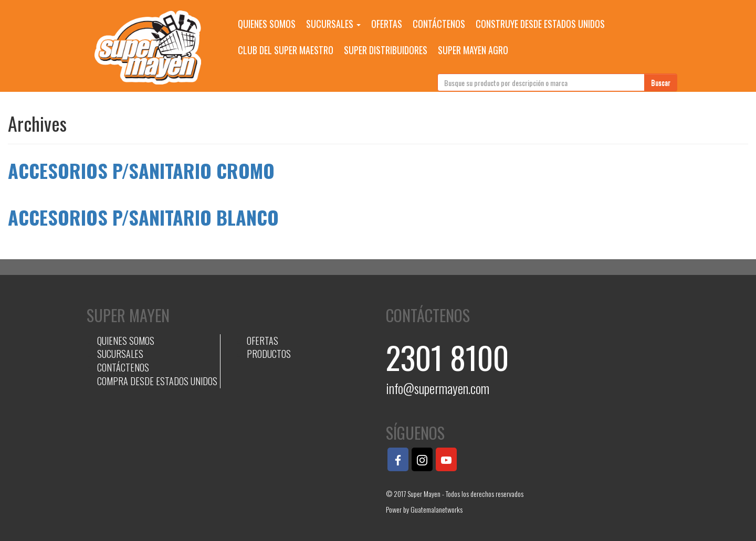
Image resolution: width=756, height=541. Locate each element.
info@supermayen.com (438, 388)
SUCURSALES (333, 24)
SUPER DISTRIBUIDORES (386, 50)
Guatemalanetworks (437, 509)
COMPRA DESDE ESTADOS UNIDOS (157, 381)
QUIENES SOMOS (267, 24)
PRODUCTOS (269, 354)
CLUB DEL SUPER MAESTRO (286, 50)
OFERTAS (387, 24)
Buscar (661, 82)
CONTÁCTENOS (439, 24)
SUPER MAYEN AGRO (473, 50)
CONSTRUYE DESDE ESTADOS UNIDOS (540, 24)
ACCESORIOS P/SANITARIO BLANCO (143, 217)
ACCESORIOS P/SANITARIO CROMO (141, 170)
